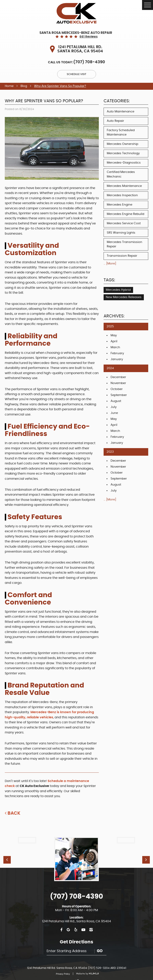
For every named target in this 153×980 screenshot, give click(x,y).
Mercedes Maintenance (124, 186)
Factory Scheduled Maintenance (121, 133)
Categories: (117, 101)
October (117, 389)
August (116, 401)
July (114, 407)
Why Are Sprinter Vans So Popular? (60, 86)
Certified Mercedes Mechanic (121, 174)
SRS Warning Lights (121, 233)
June (114, 413)
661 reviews (89, 37)
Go (100, 944)
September (119, 395)
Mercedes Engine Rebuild (126, 214)
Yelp (76, 923)
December (118, 377)
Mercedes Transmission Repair (125, 244)
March (115, 347)
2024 (110, 368)
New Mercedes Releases (124, 297)
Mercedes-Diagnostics (124, 163)
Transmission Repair (122, 256)
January (117, 359)
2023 (110, 452)
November (118, 383)
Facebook (61, 923)
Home (9, 86)
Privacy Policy (63, 967)
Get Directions (76, 936)
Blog (24, 86)
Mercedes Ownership (123, 144)
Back (14, 813)
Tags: (109, 280)
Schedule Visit (76, 74)
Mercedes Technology (123, 153)
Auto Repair (115, 121)
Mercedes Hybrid (118, 290)
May (114, 335)
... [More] (110, 264)
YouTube (83, 923)
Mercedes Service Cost (124, 223)
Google (68, 923)
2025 (110, 326)
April (114, 341)
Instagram (91, 923)
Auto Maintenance (121, 112)
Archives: (114, 316)
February (117, 353)
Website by (86, 967)
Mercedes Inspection (122, 195)
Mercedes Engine (120, 205)
